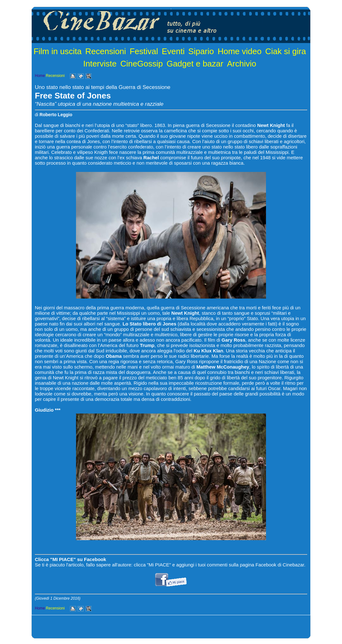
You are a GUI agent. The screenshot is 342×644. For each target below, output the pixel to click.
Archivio (242, 64)
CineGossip (142, 64)
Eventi (173, 51)
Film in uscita (58, 51)
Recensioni (106, 51)
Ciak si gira (286, 51)
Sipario (201, 51)
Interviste (100, 64)
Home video (240, 51)
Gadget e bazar (195, 64)
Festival (144, 51)
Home (40, 76)
